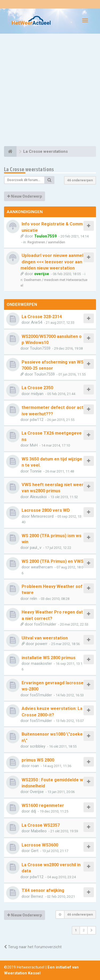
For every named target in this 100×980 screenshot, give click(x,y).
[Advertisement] (50, 91)
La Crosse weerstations (29, 169)
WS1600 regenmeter (43, 805)
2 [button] (84, 930)
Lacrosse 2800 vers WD (46, 510)
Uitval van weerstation (45, 638)
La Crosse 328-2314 (42, 317)
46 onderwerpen (80, 180)
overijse (42, 274)
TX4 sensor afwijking (43, 890)
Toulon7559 (45, 236)
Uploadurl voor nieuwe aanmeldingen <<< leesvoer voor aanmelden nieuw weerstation (52, 262)
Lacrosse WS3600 (40, 845)
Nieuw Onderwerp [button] (25, 196)
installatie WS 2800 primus (49, 658)
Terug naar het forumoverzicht (33, 947)
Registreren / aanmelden (46, 242)
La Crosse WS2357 (41, 825)
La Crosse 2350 (37, 388)
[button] (92, 930)
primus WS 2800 (38, 760)
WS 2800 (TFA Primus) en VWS (53, 561)
